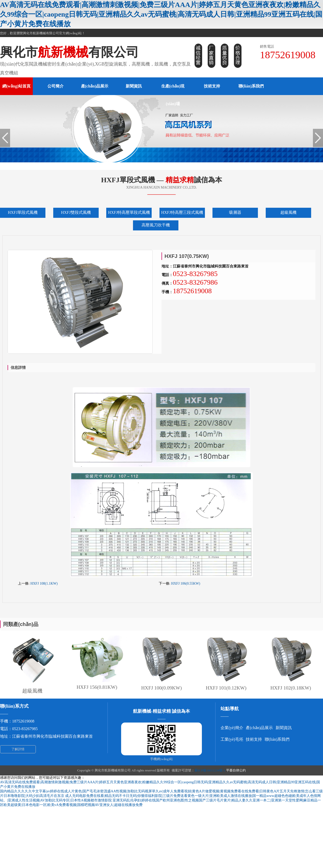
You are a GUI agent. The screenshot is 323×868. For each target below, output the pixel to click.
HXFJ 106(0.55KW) (186, 583)
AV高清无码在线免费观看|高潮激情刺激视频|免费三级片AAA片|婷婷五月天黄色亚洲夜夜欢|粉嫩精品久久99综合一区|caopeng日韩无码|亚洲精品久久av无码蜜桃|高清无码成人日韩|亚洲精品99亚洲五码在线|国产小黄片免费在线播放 (161, 14)
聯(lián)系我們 (251, 86)
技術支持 (212, 86)
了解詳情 (18, 749)
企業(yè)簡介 (232, 728)
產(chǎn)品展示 (95, 86)
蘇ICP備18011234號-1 (210, 770)
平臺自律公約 (236, 770)
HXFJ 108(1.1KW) (44, 583)
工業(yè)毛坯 (232, 739)
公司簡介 (56, 86)
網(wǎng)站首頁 (16, 86)
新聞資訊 (134, 86)
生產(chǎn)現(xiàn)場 (173, 95)
